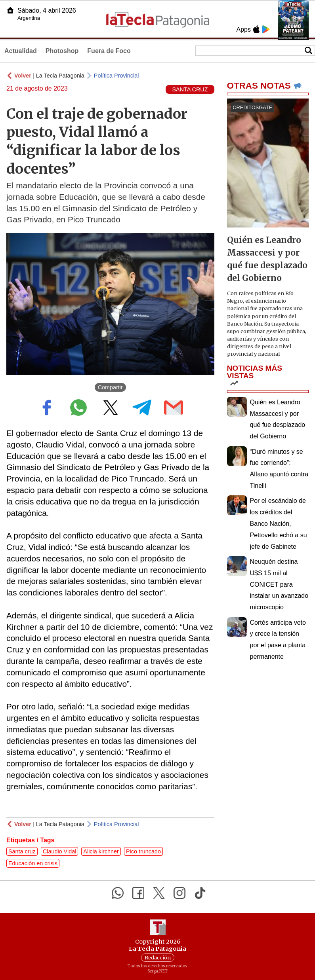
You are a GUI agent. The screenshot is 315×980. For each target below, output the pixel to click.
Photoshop (62, 51)
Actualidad (21, 51)
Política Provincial (116, 76)
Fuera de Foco (109, 51)
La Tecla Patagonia (60, 76)
